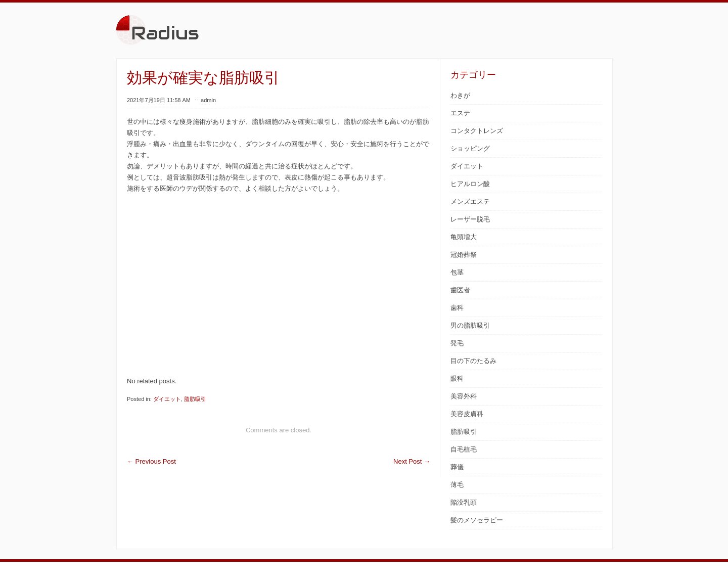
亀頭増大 (464, 237)
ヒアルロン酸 (470, 184)
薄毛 (457, 485)
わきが (460, 95)
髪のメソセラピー (477, 520)
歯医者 (460, 290)
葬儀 (457, 467)
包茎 (457, 272)
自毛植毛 (464, 449)
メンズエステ (470, 202)
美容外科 (464, 396)
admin (208, 100)
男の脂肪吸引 (470, 325)
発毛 (457, 343)
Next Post (412, 461)
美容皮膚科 (467, 414)
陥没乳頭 (464, 502)
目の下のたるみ (473, 361)
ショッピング (470, 148)
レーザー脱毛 (470, 219)
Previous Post (151, 461)
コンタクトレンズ (477, 131)
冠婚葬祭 (464, 255)
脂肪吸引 (195, 399)
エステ (460, 113)
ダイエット (167, 399)
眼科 (457, 378)
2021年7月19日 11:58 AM (159, 100)
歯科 (457, 308)
